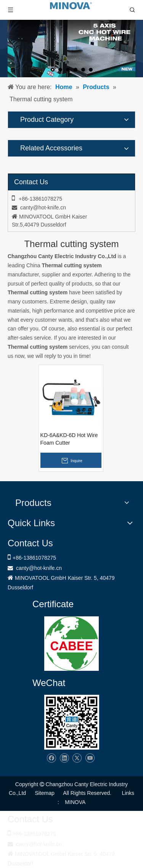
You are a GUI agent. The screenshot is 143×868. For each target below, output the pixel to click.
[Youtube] (90, 758)
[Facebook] (51, 758)
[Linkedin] (64, 758)
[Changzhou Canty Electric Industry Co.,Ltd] (72, 722)
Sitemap (44, 793)
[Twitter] (77, 758)
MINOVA (75, 802)
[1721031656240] (71, 644)
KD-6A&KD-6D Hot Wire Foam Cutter (69, 439)
